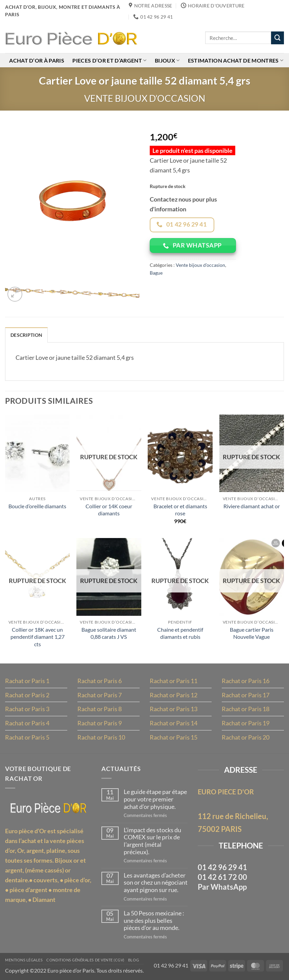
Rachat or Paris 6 (100, 681)
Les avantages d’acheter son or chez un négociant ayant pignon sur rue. (156, 883)
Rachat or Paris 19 (246, 723)
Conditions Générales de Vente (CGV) (85, 960)
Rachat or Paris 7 (100, 695)
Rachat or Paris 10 (101, 737)
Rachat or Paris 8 (100, 709)
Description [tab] (26, 335)
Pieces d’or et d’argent (109, 60)
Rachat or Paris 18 (246, 709)
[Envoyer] (278, 38)
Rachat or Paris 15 (174, 737)
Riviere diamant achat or (252, 506)
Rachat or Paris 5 (27, 737)
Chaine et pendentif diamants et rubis (180, 633)
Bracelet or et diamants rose (180, 510)
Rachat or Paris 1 (27, 681)
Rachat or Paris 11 (174, 681)
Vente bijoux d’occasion (145, 98)
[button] (15, 294)
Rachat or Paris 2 (27, 695)
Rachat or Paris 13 (174, 709)
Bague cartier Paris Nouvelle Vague (252, 633)
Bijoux (167, 60)
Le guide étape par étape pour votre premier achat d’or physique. (155, 799)
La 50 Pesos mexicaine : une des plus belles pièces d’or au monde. (154, 920)
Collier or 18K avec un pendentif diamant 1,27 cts (38, 637)
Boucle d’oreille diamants (37, 506)
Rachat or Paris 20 (246, 737)
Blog (134, 960)
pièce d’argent (28, 890)
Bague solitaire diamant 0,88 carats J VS (109, 633)
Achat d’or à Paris (37, 60)
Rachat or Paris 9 (100, 723)
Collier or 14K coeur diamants (109, 510)
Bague (156, 273)
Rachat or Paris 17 (246, 695)
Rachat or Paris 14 (174, 723)
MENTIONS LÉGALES (24, 960)
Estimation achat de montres (236, 60)
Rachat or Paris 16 (246, 681)
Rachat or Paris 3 (27, 709)
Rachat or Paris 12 (174, 695)
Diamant (44, 900)
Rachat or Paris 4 (27, 723)
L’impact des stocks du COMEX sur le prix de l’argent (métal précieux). (152, 841)
